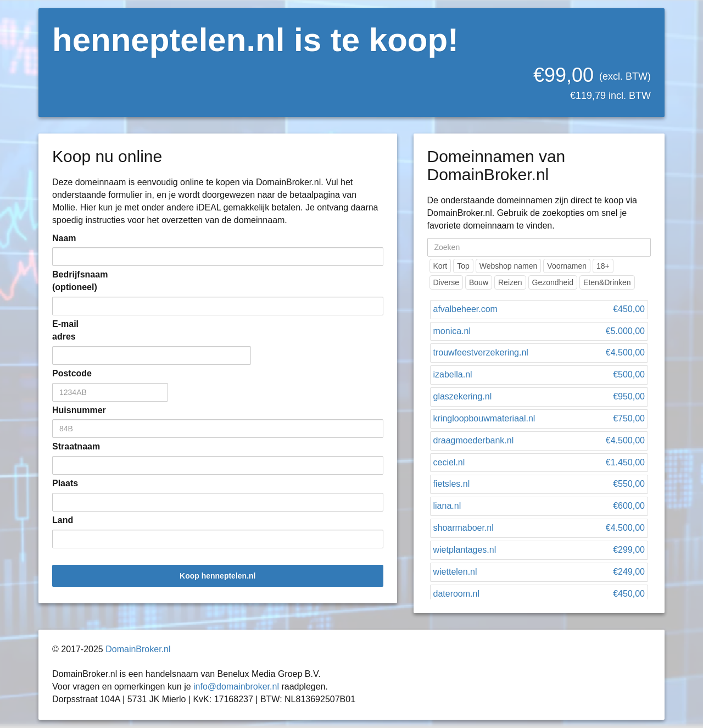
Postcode (69, 373)
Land (63, 520)
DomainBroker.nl (138, 649)
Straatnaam (69, 446)
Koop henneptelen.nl (217, 576)
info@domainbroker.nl (236, 687)
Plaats (65, 483)
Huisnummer (69, 410)
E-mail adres (65, 330)
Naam (64, 238)
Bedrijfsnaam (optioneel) (69, 281)
